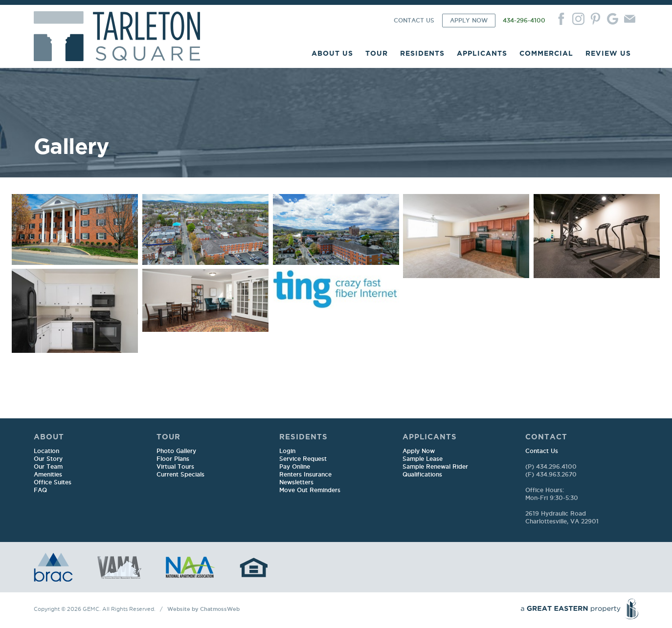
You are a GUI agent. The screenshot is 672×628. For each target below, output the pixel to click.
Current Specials (180, 475)
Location (46, 451)
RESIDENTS (422, 53)
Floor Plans (173, 459)
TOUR (377, 53)
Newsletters (296, 483)
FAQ (40, 490)
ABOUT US (332, 53)
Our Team (48, 467)
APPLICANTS (482, 53)
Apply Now (419, 451)
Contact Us (542, 451)
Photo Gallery (176, 451)
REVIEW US (608, 53)
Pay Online (295, 467)
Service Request (303, 459)
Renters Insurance (305, 475)
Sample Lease (423, 459)
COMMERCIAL (546, 53)
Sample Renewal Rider (435, 467)
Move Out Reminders (310, 490)
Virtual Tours (175, 467)
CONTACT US (414, 21)
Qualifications (422, 475)
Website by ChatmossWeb (203, 609)
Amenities (48, 475)
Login (287, 451)
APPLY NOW (469, 21)
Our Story (48, 459)
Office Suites (53, 483)
